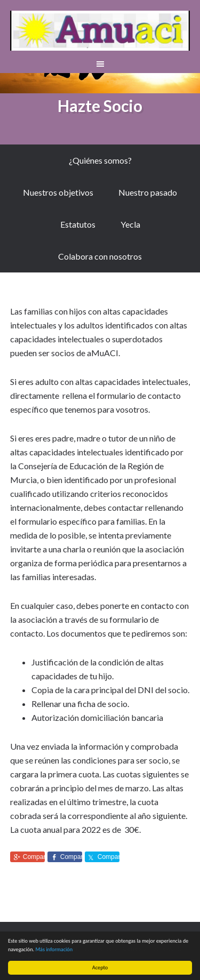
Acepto (100, 967)
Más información (54, 949)
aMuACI (100, 32)
